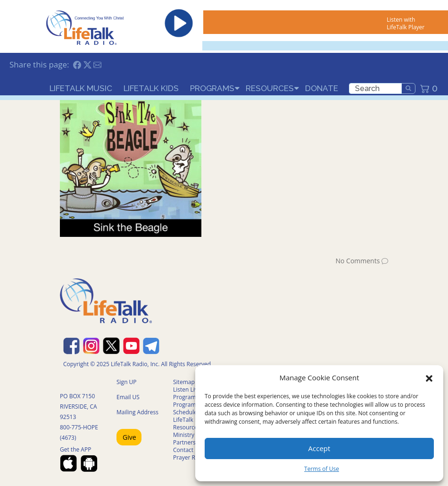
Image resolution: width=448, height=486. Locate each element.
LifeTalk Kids (151, 88)
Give (129, 437)
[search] (375, 88)
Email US (128, 397)
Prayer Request (193, 457)
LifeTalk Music (81, 88)
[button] (429, 377)
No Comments (357, 261)
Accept (319, 448)
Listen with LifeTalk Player (406, 23)
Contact (183, 450)
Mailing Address (137, 412)
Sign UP (127, 382)
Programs (212, 88)
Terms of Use (322, 469)
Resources (270, 88)
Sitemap (184, 382)
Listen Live (187, 390)
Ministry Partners (184, 439)
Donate (322, 88)
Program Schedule (185, 408)
